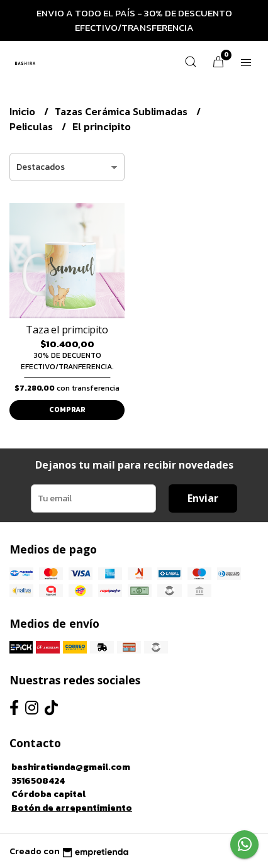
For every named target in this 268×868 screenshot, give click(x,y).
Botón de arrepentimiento (72, 808)
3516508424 (38, 781)
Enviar (203, 498)
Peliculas (32, 126)
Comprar (67, 409)
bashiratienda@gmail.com (71, 767)
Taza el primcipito (67, 330)
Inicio (24, 111)
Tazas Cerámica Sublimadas (122, 111)
